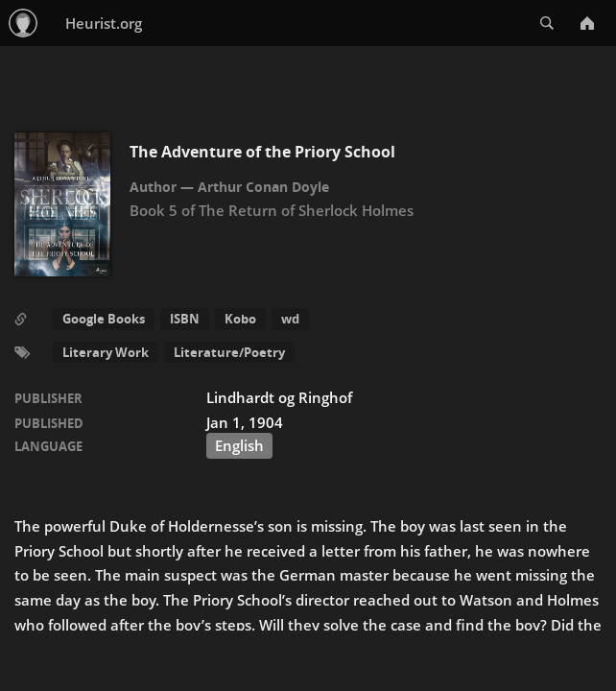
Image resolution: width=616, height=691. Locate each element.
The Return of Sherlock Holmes (306, 210)
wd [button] (290, 319)
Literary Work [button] (106, 352)
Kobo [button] (240, 319)
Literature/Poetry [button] (229, 352)
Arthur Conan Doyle (263, 187)
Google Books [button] (104, 319)
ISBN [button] (185, 319)
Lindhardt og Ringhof (279, 397)
